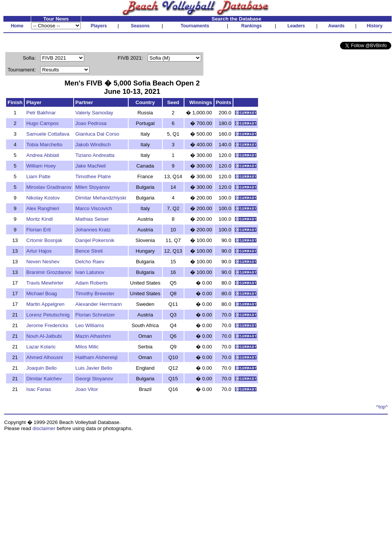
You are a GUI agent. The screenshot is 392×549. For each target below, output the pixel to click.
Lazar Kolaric (41, 347)
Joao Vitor (87, 389)
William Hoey (41, 166)
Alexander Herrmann (99, 304)
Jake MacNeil (91, 166)
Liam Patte (38, 176)
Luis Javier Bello (94, 368)
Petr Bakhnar (41, 113)
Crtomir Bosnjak (44, 240)
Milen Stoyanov (93, 187)
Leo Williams (90, 325)
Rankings (252, 26)
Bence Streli (89, 251)
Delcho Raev (90, 262)
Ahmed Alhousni (44, 357)
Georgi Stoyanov (94, 379)
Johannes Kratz (93, 230)
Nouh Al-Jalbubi (44, 336)
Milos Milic (87, 347)
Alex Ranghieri (43, 208)
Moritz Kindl (39, 219)
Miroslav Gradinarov (49, 187)
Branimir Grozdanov (49, 272)
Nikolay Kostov (43, 198)
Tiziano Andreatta (95, 155)
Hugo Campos (42, 123)
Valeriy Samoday (94, 113)
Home (17, 26)
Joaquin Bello (41, 368)
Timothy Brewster (95, 293)
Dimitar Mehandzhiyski (101, 198)
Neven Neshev (43, 262)
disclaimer (44, 428)
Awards (336, 26)
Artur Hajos (39, 251)
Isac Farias (39, 389)
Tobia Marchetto (44, 145)
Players (99, 26)
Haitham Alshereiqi (97, 357)
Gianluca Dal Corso (98, 134)
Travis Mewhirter (45, 283)
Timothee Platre (93, 176)
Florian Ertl (38, 230)
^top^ (382, 407)
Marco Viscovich (94, 208)
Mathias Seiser (92, 219)
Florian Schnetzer (95, 315)
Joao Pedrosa (91, 123)
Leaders (296, 26)
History (375, 26)
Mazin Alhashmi (93, 336)
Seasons (140, 26)
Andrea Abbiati (43, 155)
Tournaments (195, 26)
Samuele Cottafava (48, 134)
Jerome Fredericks (47, 325)
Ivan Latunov (90, 272)
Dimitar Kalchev (44, 379)
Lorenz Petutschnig (48, 315)
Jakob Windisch (93, 145)
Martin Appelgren (45, 304)
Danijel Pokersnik (95, 240)
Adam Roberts (92, 283)
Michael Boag (42, 293)
